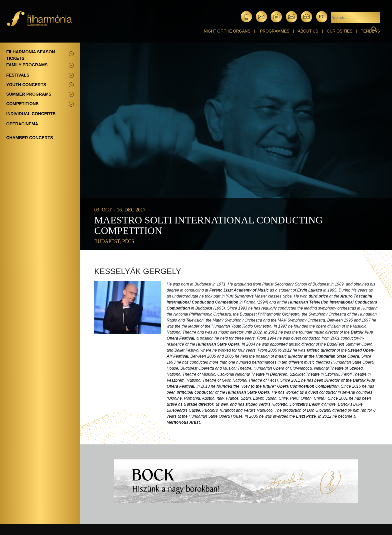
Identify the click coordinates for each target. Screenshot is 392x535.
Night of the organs (227, 31)
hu (322, 17)
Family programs (27, 65)
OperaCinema (22, 124)
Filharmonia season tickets (31, 55)
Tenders (370, 31)
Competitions (22, 104)
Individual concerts (31, 114)
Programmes (275, 31)
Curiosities (339, 31)
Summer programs (29, 94)
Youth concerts (26, 85)
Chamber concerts (30, 138)
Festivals (18, 75)
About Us (308, 31)
